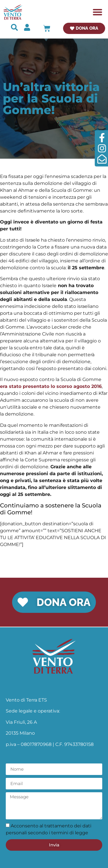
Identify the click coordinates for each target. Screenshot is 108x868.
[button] (98, 12)
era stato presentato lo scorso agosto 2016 (51, 386)
